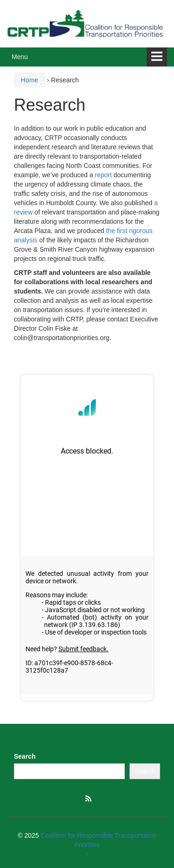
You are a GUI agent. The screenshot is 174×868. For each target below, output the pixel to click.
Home (29, 80)
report (103, 175)
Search (25, 756)
